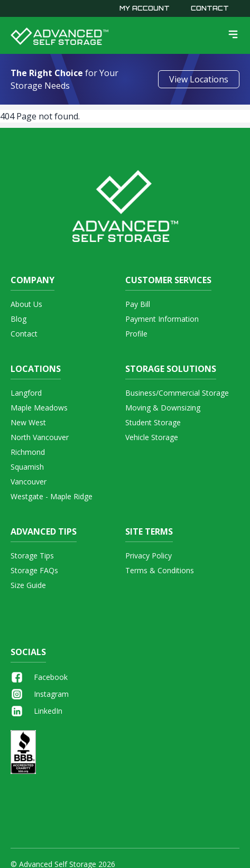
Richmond (28, 452)
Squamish (27, 467)
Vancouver (29, 482)
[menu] (233, 34)
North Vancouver (40, 437)
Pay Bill (138, 304)
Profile (136, 334)
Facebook (39, 677)
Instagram (40, 694)
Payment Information (162, 319)
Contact (210, 8)
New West (28, 422)
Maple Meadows (39, 408)
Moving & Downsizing (163, 408)
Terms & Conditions (160, 570)
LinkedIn (36, 711)
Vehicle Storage (152, 437)
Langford (26, 393)
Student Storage (153, 422)
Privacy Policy (149, 556)
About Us (26, 304)
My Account (145, 8)
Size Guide (28, 585)
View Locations (199, 79)
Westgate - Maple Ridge (52, 496)
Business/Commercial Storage (177, 393)
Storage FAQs (34, 570)
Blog (18, 319)
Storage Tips (32, 556)
